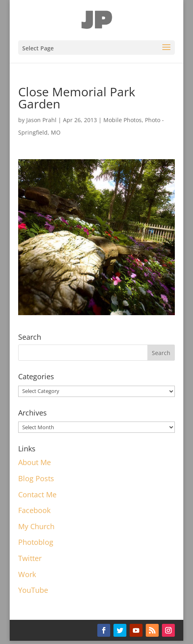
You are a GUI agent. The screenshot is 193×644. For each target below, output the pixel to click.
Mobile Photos (123, 120)
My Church (36, 526)
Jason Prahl (41, 120)
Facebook (34, 510)
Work (27, 574)
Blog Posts (36, 478)
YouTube (33, 590)
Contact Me (37, 494)
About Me (35, 462)
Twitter (30, 558)
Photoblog (36, 542)
